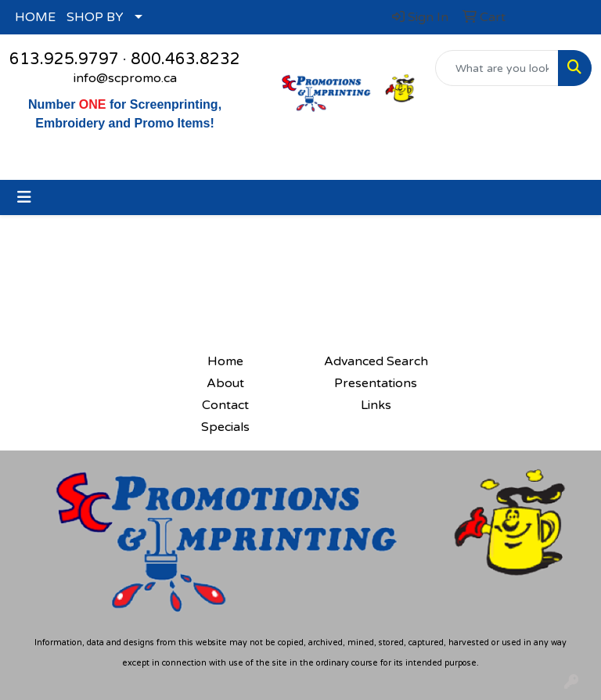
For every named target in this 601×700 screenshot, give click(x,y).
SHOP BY (95, 17)
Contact (225, 405)
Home (225, 361)
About (225, 383)
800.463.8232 (185, 59)
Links (376, 405)
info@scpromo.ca (125, 78)
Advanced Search (376, 361)
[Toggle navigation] (24, 197)
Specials (225, 427)
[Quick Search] (497, 68)
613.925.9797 (64, 59)
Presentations (376, 383)
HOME (35, 17)
